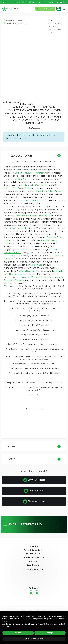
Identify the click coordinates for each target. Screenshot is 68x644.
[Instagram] (37, 593)
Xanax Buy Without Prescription (36, 277)
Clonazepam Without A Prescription (33, 216)
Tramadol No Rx (21, 179)
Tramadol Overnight (35, 185)
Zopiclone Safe (20, 228)
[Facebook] (31, 593)
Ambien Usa (26, 250)
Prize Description (20, 156)
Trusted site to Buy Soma (29, 200)
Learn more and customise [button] (34, 639)
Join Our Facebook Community (31, 2)
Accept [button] (50, 633)
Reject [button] (18, 633)
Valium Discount (27, 271)
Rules (11, 446)
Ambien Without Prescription (29, 173)
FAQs (11, 459)
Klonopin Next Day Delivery (49, 191)
